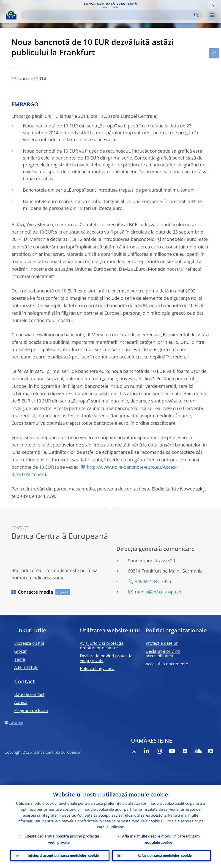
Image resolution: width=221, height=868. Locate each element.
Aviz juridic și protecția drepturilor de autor (102, 645)
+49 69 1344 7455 (153, 581)
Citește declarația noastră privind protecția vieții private (62, 839)
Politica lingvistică (97, 668)
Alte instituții (26, 667)
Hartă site (16, 723)
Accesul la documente (167, 664)
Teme (20, 659)
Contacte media (35, 592)
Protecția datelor (162, 643)
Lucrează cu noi (29, 643)
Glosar (20, 651)
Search (196, 15)
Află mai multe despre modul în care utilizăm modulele (161, 839)
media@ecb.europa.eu (159, 592)
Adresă (21, 702)
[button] (212, 5)
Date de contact (29, 694)
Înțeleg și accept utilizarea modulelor (63, 856)
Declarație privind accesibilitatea (163, 653)
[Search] (108, 15)
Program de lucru (31, 710)
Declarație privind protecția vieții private (106, 658)
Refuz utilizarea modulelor (165, 856)
